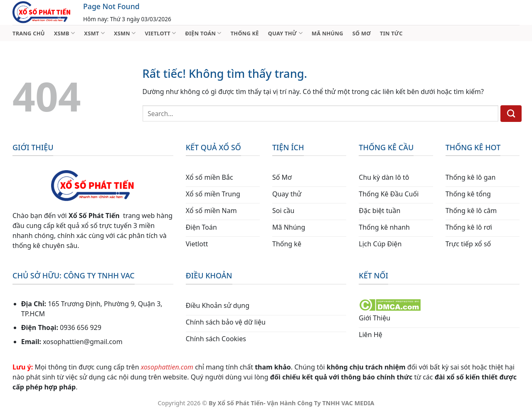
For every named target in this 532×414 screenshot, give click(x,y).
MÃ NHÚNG (328, 33)
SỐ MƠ (362, 33)
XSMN (125, 33)
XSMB (65, 33)
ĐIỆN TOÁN (203, 33)
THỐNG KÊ (245, 33)
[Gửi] (511, 114)
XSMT (94, 33)
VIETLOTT (160, 33)
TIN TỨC (391, 33)
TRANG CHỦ (29, 33)
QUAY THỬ (285, 33)
